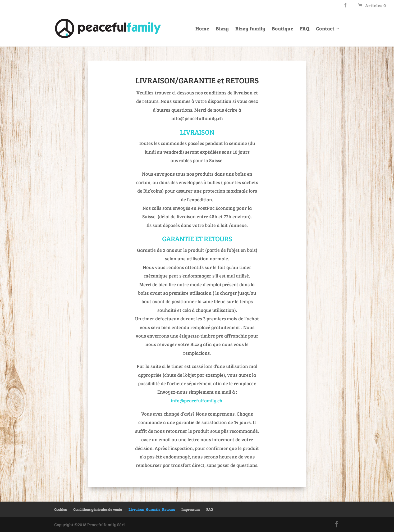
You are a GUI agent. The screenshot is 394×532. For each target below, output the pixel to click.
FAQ (305, 29)
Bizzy (222, 29)
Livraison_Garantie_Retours (152, 509)
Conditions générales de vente (98, 509)
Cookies (60, 509)
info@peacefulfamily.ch (197, 401)
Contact (325, 29)
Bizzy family (250, 29)
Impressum (191, 509)
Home (202, 29)
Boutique (283, 29)
